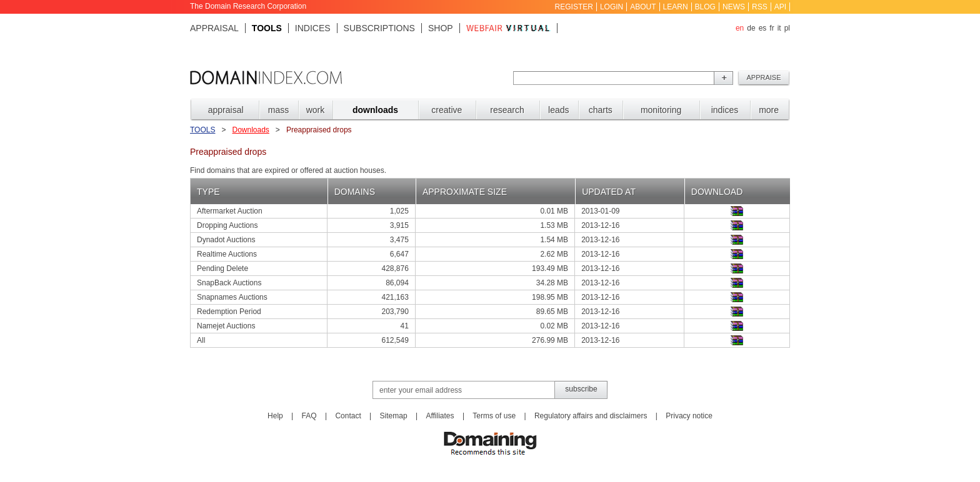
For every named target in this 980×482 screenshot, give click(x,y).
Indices (313, 28)
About (643, 7)
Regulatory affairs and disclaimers (591, 416)
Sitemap (394, 416)
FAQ (309, 416)
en (740, 28)
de (751, 28)
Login (612, 7)
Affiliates (440, 416)
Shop (441, 28)
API (780, 7)
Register (574, 7)
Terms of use (494, 416)
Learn (676, 7)
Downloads (250, 130)
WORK (316, 110)
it (779, 28)
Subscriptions (379, 28)
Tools (267, 28)
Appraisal (214, 28)
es (763, 28)
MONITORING (661, 110)
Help (275, 416)
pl (787, 28)
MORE (769, 110)
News (734, 7)
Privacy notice (689, 416)
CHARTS (601, 110)
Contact (348, 416)
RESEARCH (507, 110)
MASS (278, 110)
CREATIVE (447, 110)
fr (772, 28)
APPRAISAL (226, 110)
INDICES (725, 110)
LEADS (558, 110)
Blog (705, 7)
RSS (760, 7)
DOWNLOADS (375, 110)
